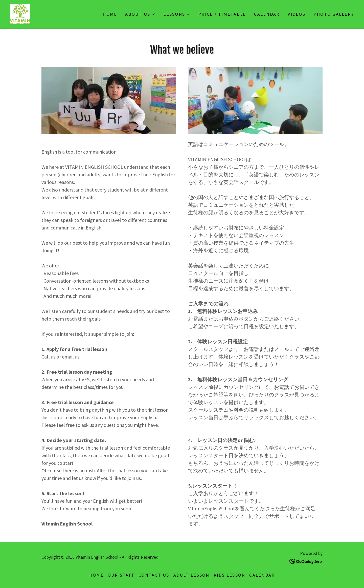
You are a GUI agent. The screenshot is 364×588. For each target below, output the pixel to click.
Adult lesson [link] (191, 575)
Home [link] (110, 14)
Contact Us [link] (154, 575)
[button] (140, 14)
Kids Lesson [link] (230, 575)
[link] (20, 14)
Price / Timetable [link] (222, 14)
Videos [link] (297, 14)
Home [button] (96, 575)
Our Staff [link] (121, 575)
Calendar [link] (267, 14)
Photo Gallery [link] (334, 14)
